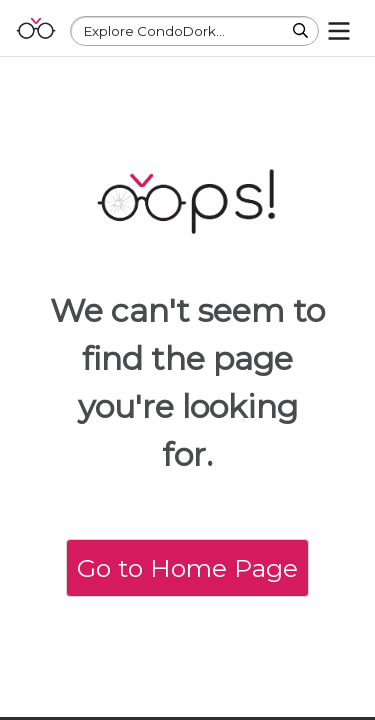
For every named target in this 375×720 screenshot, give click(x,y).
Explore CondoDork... (154, 31)
